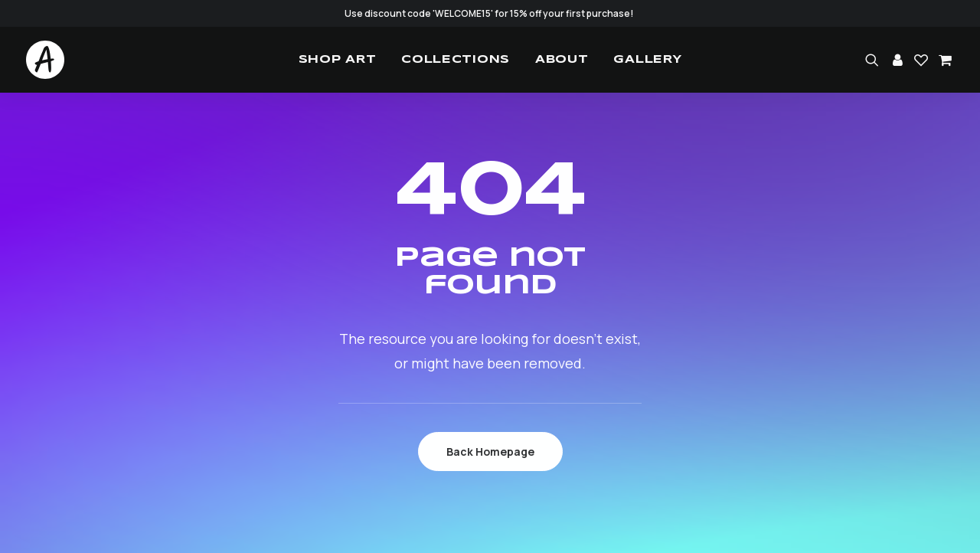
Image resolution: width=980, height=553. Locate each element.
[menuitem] (338, 60)
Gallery (647, 60)
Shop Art (338, 60)
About (562, 60)
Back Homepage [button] (490, 452)
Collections (456, 60)
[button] (875, 60)
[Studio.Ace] (45, 60)
